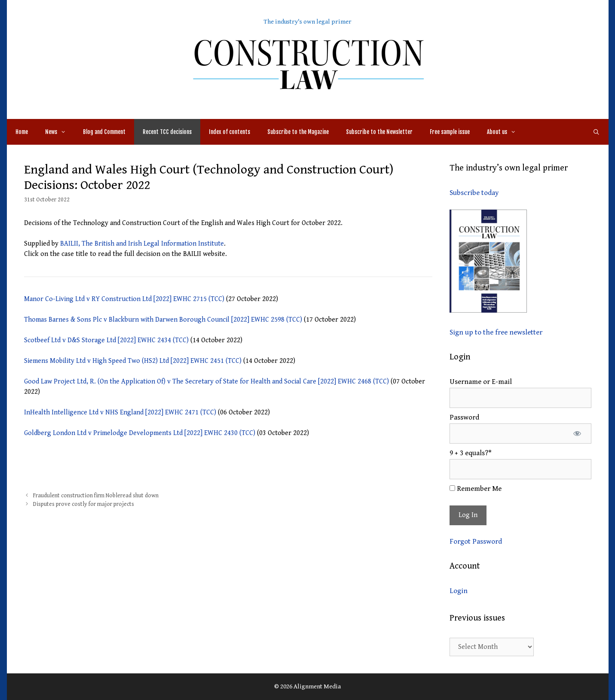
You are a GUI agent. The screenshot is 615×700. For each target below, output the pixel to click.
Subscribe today (474, 193)
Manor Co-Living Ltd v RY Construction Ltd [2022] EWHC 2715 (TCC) (125, 299)
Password (464, 417)
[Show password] (577, 434)
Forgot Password (476, 542)
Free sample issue (450, 132)
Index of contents (229, 132)
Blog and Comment (104, 132)
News (60, 132)
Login (459, 591)
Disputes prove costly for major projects (84, 504)
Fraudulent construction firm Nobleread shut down (96, 496)
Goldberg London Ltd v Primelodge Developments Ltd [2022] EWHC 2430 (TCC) (141, 433)
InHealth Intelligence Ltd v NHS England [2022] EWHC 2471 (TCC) (121, 412)
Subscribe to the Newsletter (379, 132)
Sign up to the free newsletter (496, 332)
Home (22, 132)
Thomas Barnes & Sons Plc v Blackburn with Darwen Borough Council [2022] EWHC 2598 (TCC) (164, 320)
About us (506, 132)
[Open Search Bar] (596, 132)
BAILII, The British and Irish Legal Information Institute (142, 244)
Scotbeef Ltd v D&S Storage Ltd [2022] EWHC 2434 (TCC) (107, 340)
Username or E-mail (481, 382)
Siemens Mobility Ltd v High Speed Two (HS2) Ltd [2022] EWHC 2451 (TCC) (134, 361)
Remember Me (476, 489)
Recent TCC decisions (167, 132)
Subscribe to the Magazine (298, 132)
